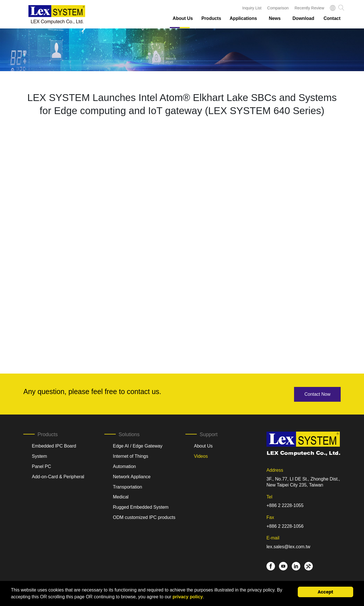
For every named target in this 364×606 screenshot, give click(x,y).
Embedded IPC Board (54, 445)
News (275, 18)
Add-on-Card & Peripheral (58, 476)
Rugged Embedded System (141, 507)
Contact (332, 18)
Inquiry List (252, 8)
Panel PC (42, 466)
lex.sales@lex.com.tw (288, 546)
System (39, 456)
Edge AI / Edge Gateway (138, 445)
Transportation (128, 486)
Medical (121, 496)
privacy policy (188, 597)
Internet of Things (131, 456)
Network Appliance (132, 476)
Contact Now (317, 394)
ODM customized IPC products (144, 517)
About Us (183, 18)
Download (303, 18)
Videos (201, 456)
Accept (325, 592)
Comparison (278, 8)
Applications (243, 18)
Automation (124, 466)
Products (211, 18)
